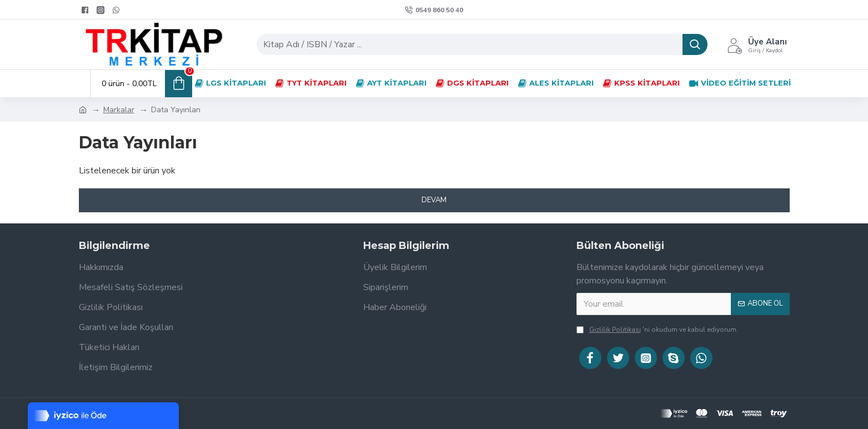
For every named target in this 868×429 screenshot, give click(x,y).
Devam (434, 200)
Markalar (119, 110)
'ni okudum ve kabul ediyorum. (657, 330)
